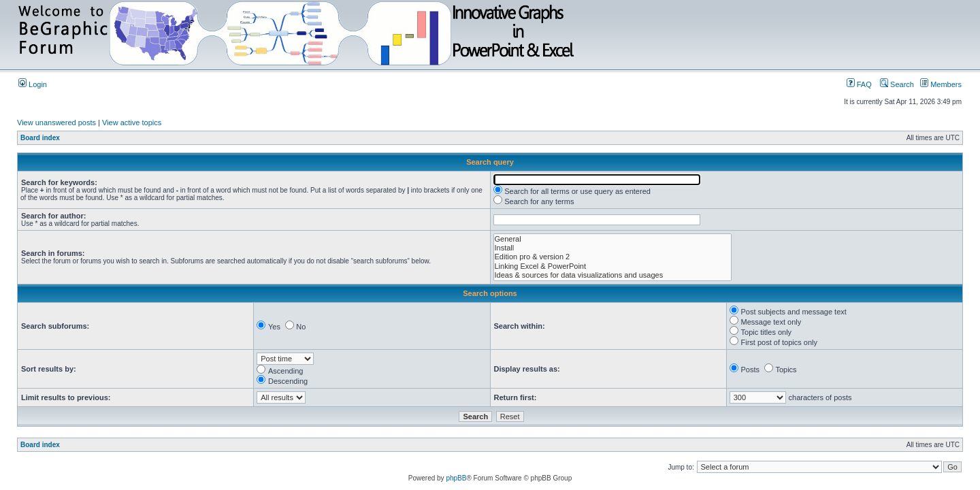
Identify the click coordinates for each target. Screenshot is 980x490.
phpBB (456, 478)
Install (613, 248)
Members (941, 84)
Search (897, 84)
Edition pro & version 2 (613, 257)
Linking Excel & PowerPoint (613, 266)
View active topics (132, 122)
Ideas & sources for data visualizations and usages (613, 275)
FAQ (859, 84)
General (613, 239)
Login (33, 84)
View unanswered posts (56, 122)
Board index (40, 138)
